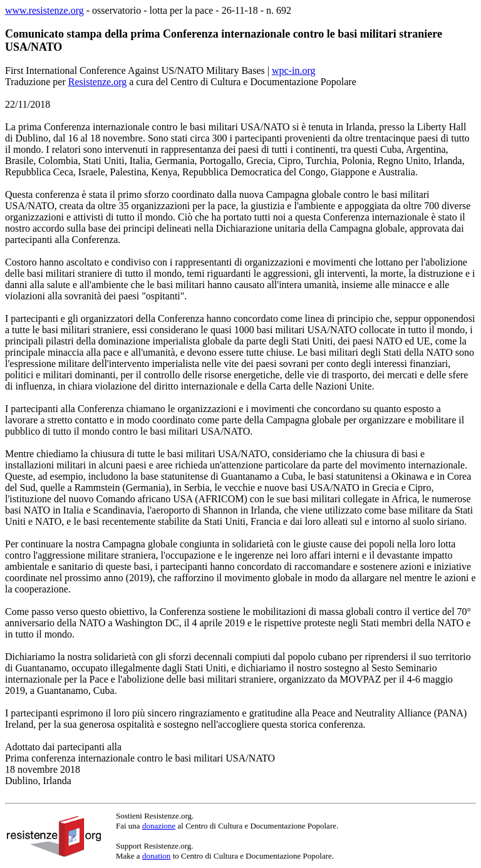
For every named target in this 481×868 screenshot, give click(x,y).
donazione (159, 826)
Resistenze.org (97, 82)
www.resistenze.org (44, 10)
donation (157, 856)
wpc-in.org (293, 70)
